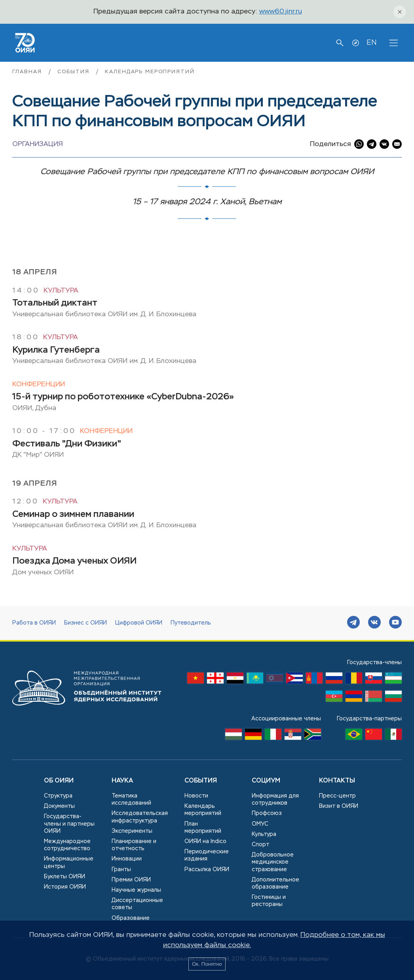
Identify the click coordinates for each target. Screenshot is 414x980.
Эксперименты (132, 831)
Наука (122, 781)
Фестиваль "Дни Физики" (67, 444)
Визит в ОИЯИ (339, 806)
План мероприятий (203, 828)
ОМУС (260, 824)
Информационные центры (69, 862)
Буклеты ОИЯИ (65, 877)
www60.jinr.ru (281, 12)
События (74, 72)
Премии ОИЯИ (131, 880)
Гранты (121, 870)
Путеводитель (191, 623)
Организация (38, 144)
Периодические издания (207, 855)
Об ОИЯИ (59, 781)
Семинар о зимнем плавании (73, 515)
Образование (131, 918)
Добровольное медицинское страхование (273, 862)
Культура (61, 291)
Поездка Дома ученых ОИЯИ (74, 561)
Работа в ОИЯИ (34, 623)
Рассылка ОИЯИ (207, 870)
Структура (58, 796)
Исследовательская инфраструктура (140, 817)
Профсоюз (267, 813)
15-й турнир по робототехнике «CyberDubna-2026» (123, 397)
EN (371, 43)
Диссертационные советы (137, 904)
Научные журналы (136, 890)
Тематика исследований (131, 800)
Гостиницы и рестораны (269, 901)
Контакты (337, 781)
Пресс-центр (337, 796)
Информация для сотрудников (275, 800)
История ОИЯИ (65, 887)
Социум (266, 781)
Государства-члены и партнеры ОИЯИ (69, 824)
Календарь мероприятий (150, 72)
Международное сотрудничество (67, 845)
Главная (28, 72)
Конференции (39, 385)
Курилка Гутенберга (56, 350)
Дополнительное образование (275, 883)
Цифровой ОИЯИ (139, 623)
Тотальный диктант (55, 303)
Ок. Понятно (207, 964)
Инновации (127, 859)
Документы (59, 806)
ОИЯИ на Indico (205, 841)
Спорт (260, 845)
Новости (196, 796)
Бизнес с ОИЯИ (85, 623)
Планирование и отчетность (134, 845)
